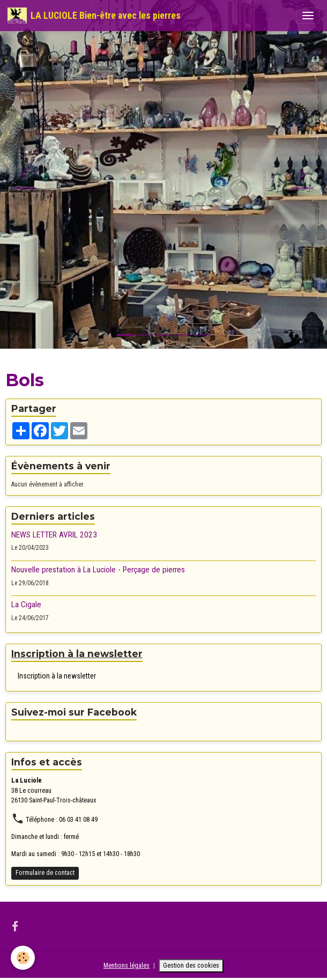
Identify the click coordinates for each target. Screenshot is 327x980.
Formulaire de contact (45, 873)
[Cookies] (23, 958)
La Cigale (26, 605)
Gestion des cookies (191, 966)
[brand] (94, 16)
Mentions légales (127, 966)
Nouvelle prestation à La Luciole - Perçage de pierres (98, 570)
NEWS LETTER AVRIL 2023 (54, 535)
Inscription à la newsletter (57, 676)
